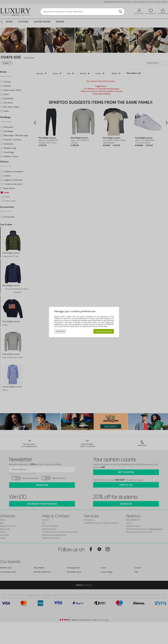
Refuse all (60, 331)
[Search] (120, 12)
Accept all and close (104, 331)
